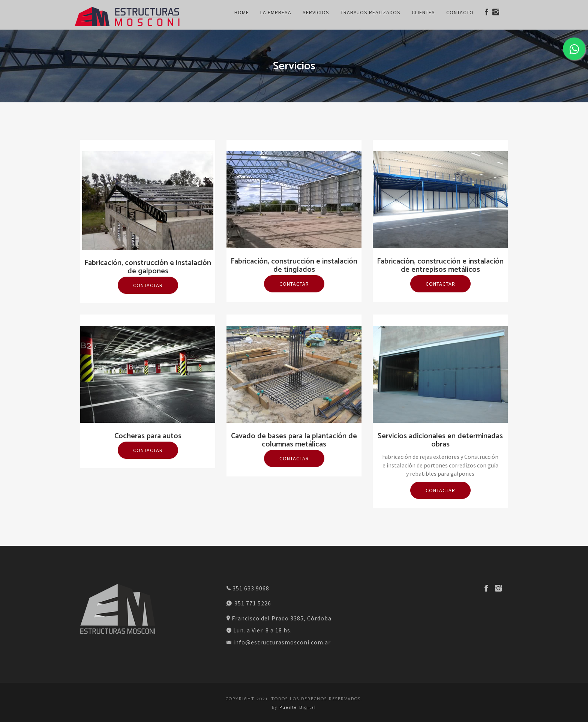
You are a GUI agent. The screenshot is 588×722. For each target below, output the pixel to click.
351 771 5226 (249, 603)
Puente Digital (298, 708)
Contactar (148, 285)
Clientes (423, 12)
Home (242, 12)
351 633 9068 (248, 588)
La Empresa (276, 12)
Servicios (316, 12)
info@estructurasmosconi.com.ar (279, 642)
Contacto (460, 12)
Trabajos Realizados (370, 12)
